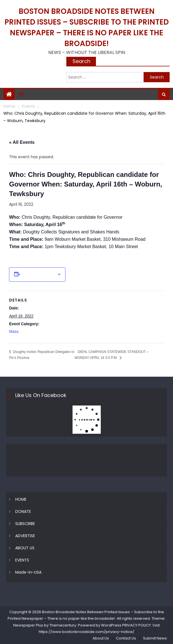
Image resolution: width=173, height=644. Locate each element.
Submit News (155, 638)
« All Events (22, 142)
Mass (14, 331)
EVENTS (22, 560)
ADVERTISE (25, 536)
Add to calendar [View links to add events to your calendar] (38, 274)
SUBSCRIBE (25, 524)
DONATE (23, 511)
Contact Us (126, 638)
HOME (21, 499)
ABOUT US (25, 548)
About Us (101, 638)
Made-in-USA (28, 572)
